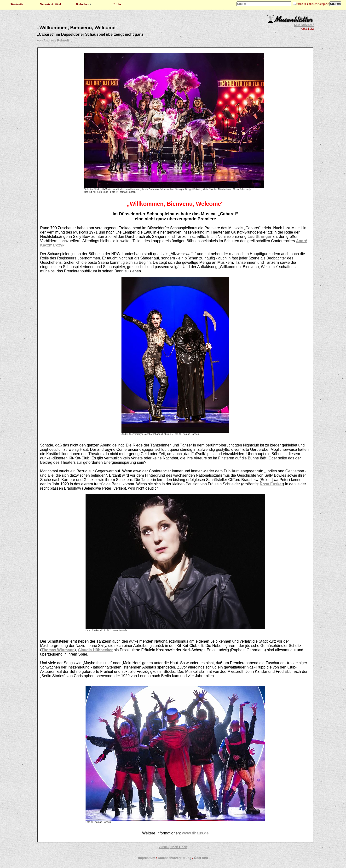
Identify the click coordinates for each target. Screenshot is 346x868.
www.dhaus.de (195, 833)
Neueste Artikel (50, 4)
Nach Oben (179, 847)
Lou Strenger (259, 237)
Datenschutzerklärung (175, 858)
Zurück (164, 847)
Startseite (17, 4)
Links (118, 4)
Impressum (147, 858)
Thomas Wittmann (58, 650)
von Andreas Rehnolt (53, 40)
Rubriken (84, 4)
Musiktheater (304, 25)
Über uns (201, 858)
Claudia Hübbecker (95, 650)
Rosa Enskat (271, 484)
